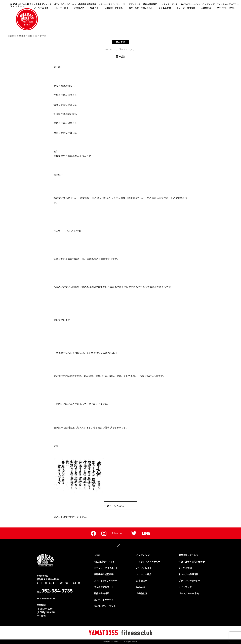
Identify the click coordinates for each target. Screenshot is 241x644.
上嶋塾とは (206, 8)
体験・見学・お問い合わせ (141, 8)
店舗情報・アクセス (114, 8)
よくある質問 (165, 8)
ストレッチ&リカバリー (110, 4)
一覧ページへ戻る (114, 506)
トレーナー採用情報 (186, 8)
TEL (55, 591)
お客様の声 (79, 8)
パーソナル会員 (41, 8)
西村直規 (121, 42)
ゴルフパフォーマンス (190, 4)
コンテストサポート (169, 4)
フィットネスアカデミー (228, 4)
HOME (97, 555)
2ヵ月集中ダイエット (42, 4)
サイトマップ (185, 587)
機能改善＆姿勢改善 (87, 4)
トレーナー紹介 (61, 8)
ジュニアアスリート (132, 4)
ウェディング (208, 4)
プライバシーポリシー (227, 8)
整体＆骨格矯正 (150, 4)
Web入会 (94, 8)
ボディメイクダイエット (65, 4)
